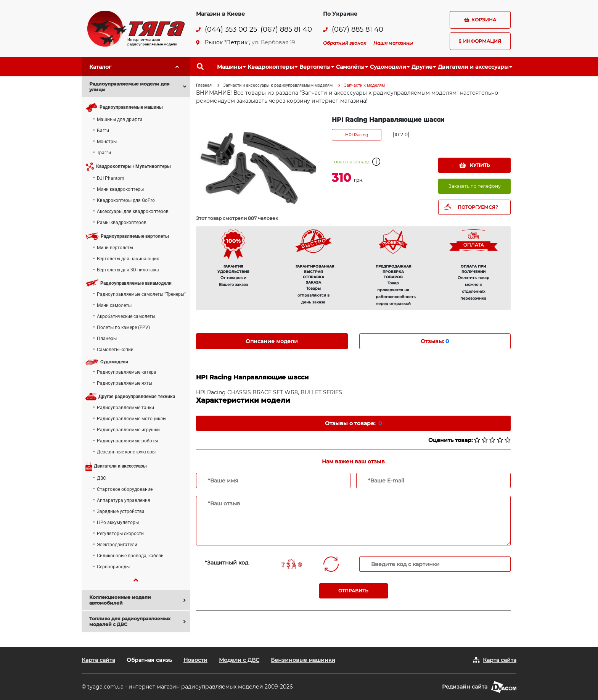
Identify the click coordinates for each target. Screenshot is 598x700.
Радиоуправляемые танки (125, 408)
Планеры (107, 339)
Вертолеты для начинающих (128, 259)
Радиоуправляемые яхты (125, 383)
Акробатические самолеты (126, 316)
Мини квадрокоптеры (120, 189)
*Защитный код (227, 563)
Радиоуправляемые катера (127, 372)
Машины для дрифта (120, 119)
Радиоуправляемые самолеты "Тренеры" (141, 294)
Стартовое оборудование (125, 489)
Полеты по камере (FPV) (123, 327)
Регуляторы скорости (120, 534)
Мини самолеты (114, 305)
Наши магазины (393, 43)
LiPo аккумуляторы (118, 523)
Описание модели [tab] (272, 341)
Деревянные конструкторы (126, 452)
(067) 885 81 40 (286, 30)
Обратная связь (149, 660)
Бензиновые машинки (303, 660)
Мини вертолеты (115, 248)
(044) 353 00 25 (231, 30)
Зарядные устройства (121, 511)
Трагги (104, 153)
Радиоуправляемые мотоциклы (132, 419)
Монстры (107, 142)
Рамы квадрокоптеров (122, 223)
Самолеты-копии (115, 350)
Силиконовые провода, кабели (130, 556)
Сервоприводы (113, 567)
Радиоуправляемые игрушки (128, 430)
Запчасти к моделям (364, 85)
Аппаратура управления (124, 500)
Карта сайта (98, 660)
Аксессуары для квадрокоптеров (133, 211)
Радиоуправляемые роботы (127, 441)
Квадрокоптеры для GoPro (126, 200)
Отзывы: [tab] (435, 341)
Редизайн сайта (465, 687)
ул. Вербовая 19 (273, 42)
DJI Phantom (111, 178)
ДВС (101, 478)
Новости (195, 660)
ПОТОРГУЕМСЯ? (478, 207)
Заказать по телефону (475, 186)
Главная (204, 85)
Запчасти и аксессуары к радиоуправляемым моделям (278, 85)
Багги (103, 131)
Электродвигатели (117, 545)
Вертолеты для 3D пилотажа (128, 270)
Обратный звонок (345, 43)
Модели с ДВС (239, 660)
